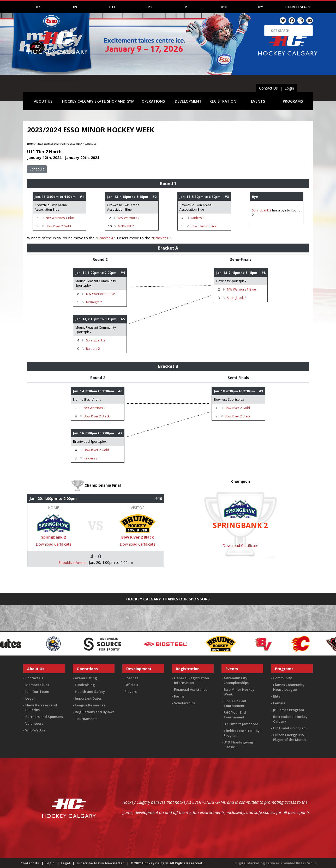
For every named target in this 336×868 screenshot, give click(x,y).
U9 (75, 7)
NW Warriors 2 (129, 218)
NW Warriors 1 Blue (60, 218)
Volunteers (34, 723)
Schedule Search (298, 7)
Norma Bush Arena (87, 400)
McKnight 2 (126, 226)
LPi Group (309, 863)
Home (31, 144)
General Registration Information (191, 680)
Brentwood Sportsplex (90, 442)
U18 (224, 7)
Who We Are (35, 730)
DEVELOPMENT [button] (188, 101)
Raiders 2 (197, 218)
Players (131, 692)
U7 (38, 7)
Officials (131, 685)
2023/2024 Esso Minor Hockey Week (60, 144)
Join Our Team (37, 692)
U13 (149, 7)
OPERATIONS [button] (153, 101)
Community (283, 678)
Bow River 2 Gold (58, 226)
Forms (179, 696)
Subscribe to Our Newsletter (100, 863)
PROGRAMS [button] (293, 101)
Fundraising (85, 685)
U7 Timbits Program (290, 728)
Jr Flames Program (289, 710)
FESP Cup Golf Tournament (235, 703)
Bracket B (161, 238)
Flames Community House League (289, 687)
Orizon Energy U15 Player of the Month (289, 737)
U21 (261, 7)
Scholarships (185, 703)
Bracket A (105, 238)
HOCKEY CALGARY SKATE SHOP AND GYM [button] (98, 101)
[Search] (289, 31)
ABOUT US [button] (43, 101)
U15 (187, 7)
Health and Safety (90, 692)
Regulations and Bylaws (95, 712)
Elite (277, 696)
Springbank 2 (262, 210)
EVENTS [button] (258, 101)
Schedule (37, 169)
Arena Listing (86, 678)
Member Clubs (37, 685)
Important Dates (88, 698)
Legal (30, 698)
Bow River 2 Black (203, 226)
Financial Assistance (191, 689)
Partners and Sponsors (44, 717)
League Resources (90, 705)
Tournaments (86, 719)
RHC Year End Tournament (235, 715)
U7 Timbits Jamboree (241, 724)
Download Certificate (54, 544)
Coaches (131, 678)
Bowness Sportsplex (231, 281)
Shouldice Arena (72, 562)
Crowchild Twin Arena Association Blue (51, 207)
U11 (112, 7)
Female (279, 703)
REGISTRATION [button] (223, 101)
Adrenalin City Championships (236, 680)
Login (289, 88)
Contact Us (268, 88)
